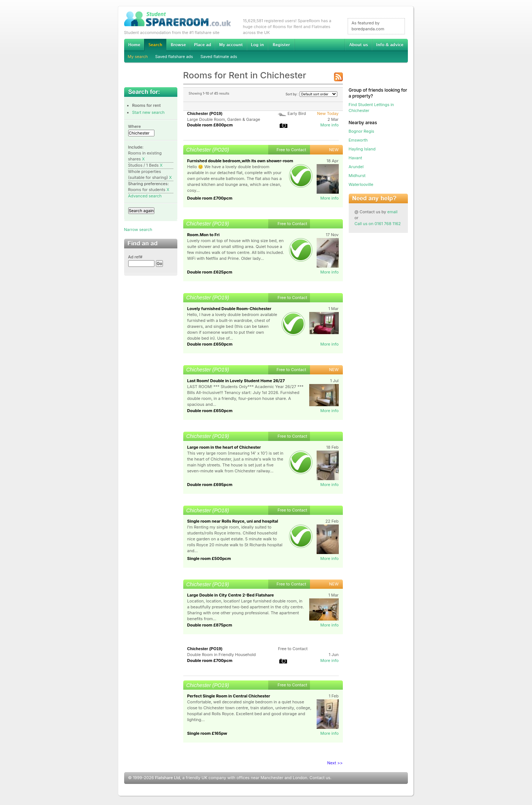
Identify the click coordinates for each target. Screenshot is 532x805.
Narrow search (138, 230)
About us (358, 45)
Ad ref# (135, 257)
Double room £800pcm (210, 125)
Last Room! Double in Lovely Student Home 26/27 (236, 381)
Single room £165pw (207, 733)
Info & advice (390, 45)
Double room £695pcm (210, 485)
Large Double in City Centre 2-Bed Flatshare (231, 595)
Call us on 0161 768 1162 (378, 224)
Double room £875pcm (210, 625)
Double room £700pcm (210, 198)
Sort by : (311, 94)
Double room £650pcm (210, 344)
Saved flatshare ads (174, 57)
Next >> (335, 763)
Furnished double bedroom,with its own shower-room (240, 161)
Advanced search (145, 196)
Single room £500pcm (209, 558)
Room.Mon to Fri (204, 235)
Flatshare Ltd (168, 778)
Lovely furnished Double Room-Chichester (229, 309)
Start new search (149, 112)
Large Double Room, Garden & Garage (224, 119)
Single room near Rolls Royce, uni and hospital (233, 521)
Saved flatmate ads (219, 57)
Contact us (320, 778)
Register (281, 45)
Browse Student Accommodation (178, 45)
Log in (257, 45)
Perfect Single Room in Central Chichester (229, 696)
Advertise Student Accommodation (202, 45)
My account (231, 45)
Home (134, 45)
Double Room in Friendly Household (222, 655)
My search (138, 57)
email (392, 212)
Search (155, 45)
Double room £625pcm (210, 272)
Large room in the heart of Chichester (224, 447)
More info (330, 125)
